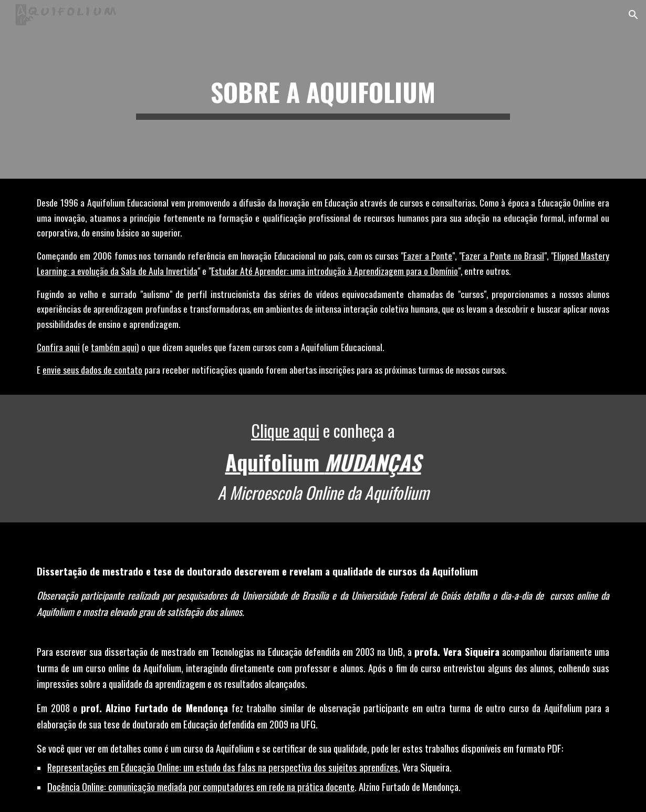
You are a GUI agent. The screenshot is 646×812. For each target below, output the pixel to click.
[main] (323, 89)
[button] (633, 15)
